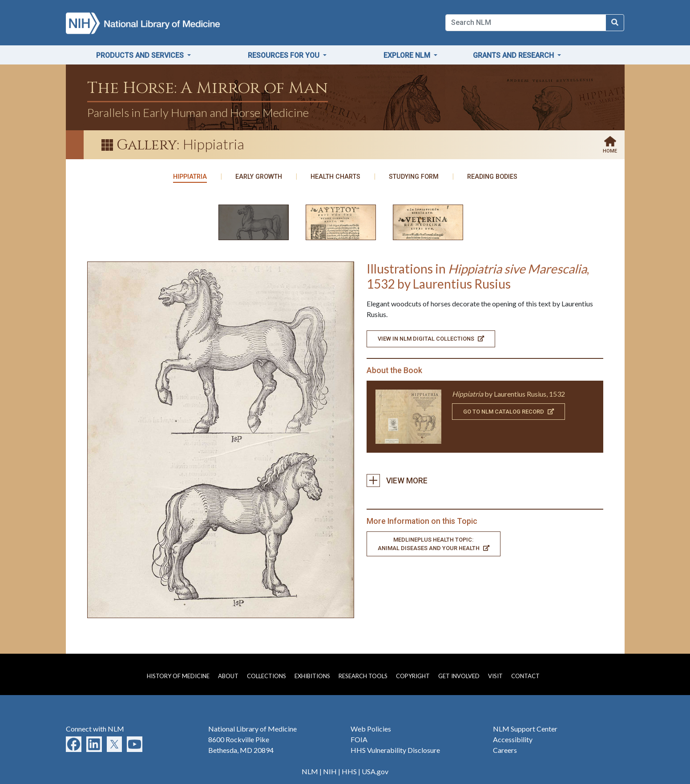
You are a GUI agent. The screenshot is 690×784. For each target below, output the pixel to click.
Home (610, 151)
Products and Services (141, 55)
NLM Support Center (525, 729)
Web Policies (371, 729)
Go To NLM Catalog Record (508, 412)
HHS (349, 771)
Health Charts (335, 177)
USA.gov (375, 771)
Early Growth (259, 177)
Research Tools (363, 676)
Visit (495, 676)
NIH (330, 771)
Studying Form (414, 177)
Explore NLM (408, 55)
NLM (310, 771)
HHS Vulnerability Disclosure (395, 750)
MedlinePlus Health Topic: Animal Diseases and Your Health (434, 544)
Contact (525, 676)
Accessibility (513, 739)
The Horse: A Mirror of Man (208, 88)
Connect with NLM (95, 729)
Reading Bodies (492, 177)
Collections (266, 676)
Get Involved (459, 676)
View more (376, 481)
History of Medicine (178, 676)
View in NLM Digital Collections (431, 339)
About (228, 676)
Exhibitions (312, 676)
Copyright (413, 676)
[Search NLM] (615, 23)
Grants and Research (514, 55)
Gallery (147, 145)
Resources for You (284, 55)
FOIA (359, 739)
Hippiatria (190, 177)
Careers (505, 750)
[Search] (526, 23)
